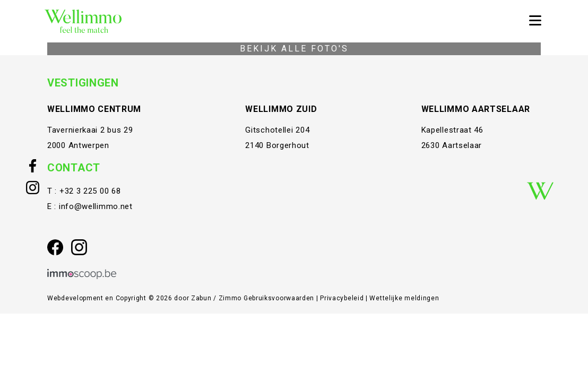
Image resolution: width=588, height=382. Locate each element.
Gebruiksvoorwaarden (280, 298)
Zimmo (230, 298)
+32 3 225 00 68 (90, 191)
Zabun (201, 298)
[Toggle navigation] (535, 21)
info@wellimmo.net (96, 206)
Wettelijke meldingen (404, 298)
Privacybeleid (343, 298)
